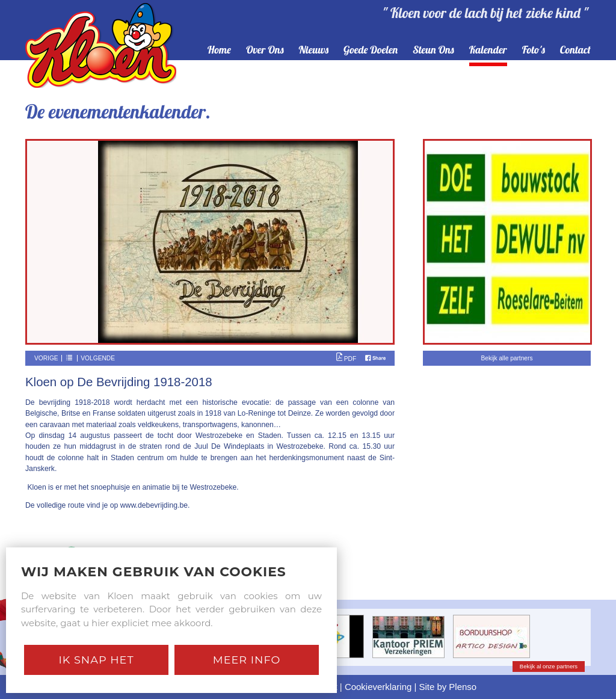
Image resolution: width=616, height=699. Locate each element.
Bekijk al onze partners (549, 666)
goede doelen (371, 50)
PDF (346, 359)
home (219, 50)
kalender (488, 50)
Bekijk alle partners (507, 358)
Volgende (98, 358)
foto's (534, 50)
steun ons (433, 50)
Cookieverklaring (378, 687)
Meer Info (247, 660)
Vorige (46, 358)
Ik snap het (96, 660)
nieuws (314, 50)
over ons (265, 50)
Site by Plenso (448, 687)
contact (575, 50)
